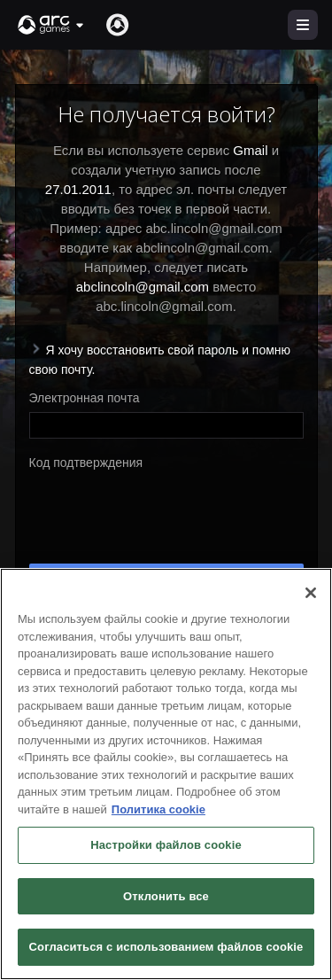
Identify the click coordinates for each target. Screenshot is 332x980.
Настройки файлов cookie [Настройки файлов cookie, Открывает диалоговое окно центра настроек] (166, 845)
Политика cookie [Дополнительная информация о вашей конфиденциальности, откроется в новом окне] (158, 809)
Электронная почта (85, 398)
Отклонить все (166, 896)
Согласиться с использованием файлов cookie (166, 947)
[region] (166, 774)
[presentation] (164, 511)
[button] (51, 25)
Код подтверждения (86, 463)
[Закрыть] (311, 593)
